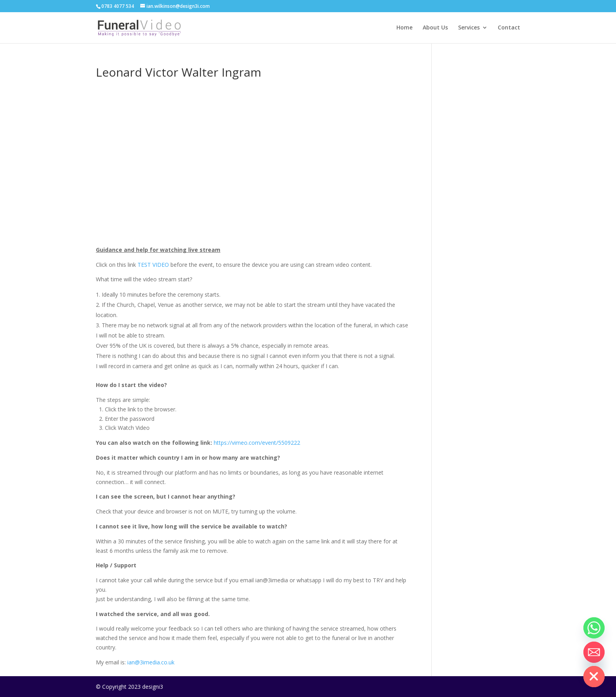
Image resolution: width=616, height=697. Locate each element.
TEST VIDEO (153, 265)
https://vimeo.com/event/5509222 (257, 443)
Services (469, 28)
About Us (435, 28)
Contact (509, 28)
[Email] (594, 652)
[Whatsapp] (594, 628)
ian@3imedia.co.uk (151, 662)
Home (404, 28)
